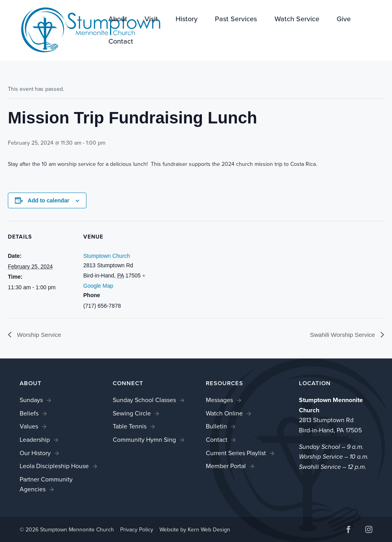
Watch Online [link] (224, 413)
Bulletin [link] (216, 427)
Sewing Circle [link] (132, 413)
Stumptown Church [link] (107, 256)
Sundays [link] (31, 400)
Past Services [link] (236, 20)
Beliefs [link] (29, 413)
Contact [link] (121, 42)
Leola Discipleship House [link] (54, 466)
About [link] (118, 20)
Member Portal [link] (226, 466)
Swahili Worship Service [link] (342, 335)
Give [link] (344, 20)
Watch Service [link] (297, 20)
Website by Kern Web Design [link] (195, 530)
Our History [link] (35, 453)
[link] (82, 30)
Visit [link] (151, 20)
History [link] (187, 20)
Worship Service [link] (39, 335)
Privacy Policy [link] (137, 530)
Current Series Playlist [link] (236, 453)
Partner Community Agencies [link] (46, 484)
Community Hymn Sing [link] (144, 440)
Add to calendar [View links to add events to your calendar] (49, 200)
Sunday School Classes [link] (144, 400)
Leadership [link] (35, 440)
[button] (348, 531)
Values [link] (29, 427)
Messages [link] (219, 400)
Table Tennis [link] (130, 427)
